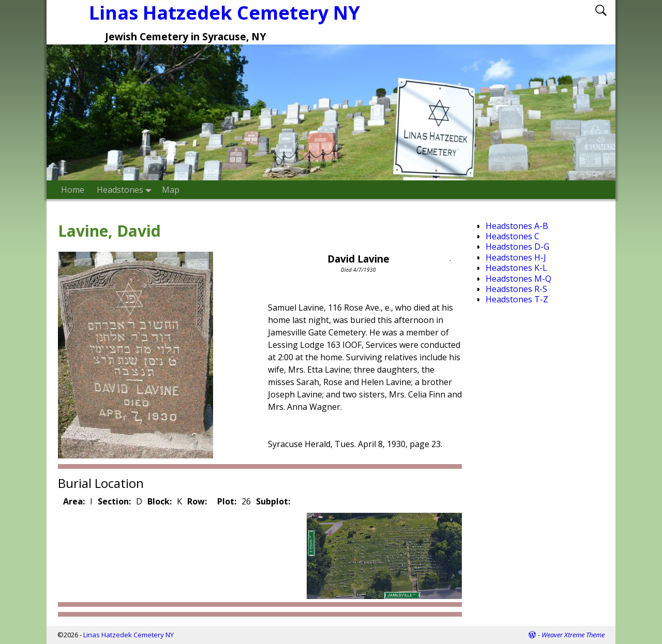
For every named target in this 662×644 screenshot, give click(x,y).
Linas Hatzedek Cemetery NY (129, 635)
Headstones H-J (516, 257)
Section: (114, 501)
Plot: (227, 501)
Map (171, 190)
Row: (197, 501)
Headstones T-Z (517, 299)
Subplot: (273, 501)
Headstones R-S (516, 289)
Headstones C (513, 236)
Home (73, 190)
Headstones (126, 189)
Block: (160, 501)
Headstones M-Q (518, 279)
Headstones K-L (516, 268)
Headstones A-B (517, 226)
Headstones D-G (517, 247)
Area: (74, 501)
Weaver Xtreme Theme (573, 635)
